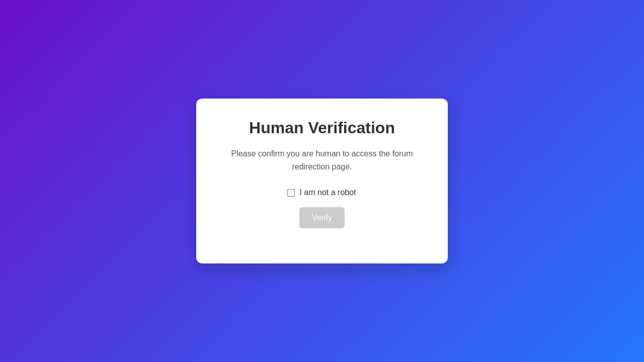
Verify (322, 217)
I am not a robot (328, 192)
